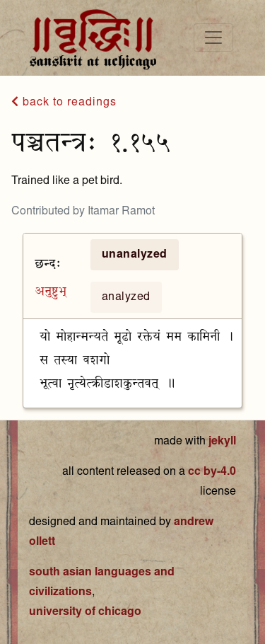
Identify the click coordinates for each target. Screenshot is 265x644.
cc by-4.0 (212, 472)
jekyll (222, 442)
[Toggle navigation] (213, 38)
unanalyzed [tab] (135, 255)
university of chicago (85, 612)
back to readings (64, 102)
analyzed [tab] (126, 297)
